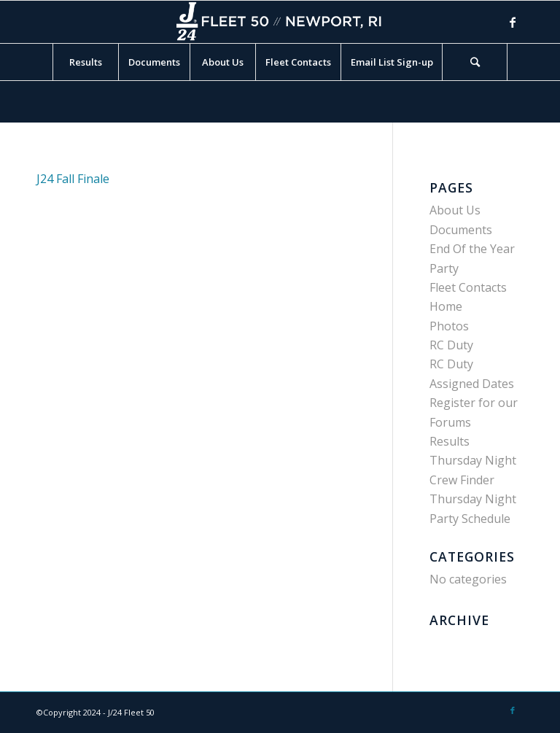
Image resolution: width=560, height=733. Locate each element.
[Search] (475, 62)
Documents (461, 230)
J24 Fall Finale (73, 179)
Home (446, 306)
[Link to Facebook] (513, 22)
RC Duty (451, 345)
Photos (449, 326)
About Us (455, 210)
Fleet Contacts (468, 287)
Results (450, 441)
